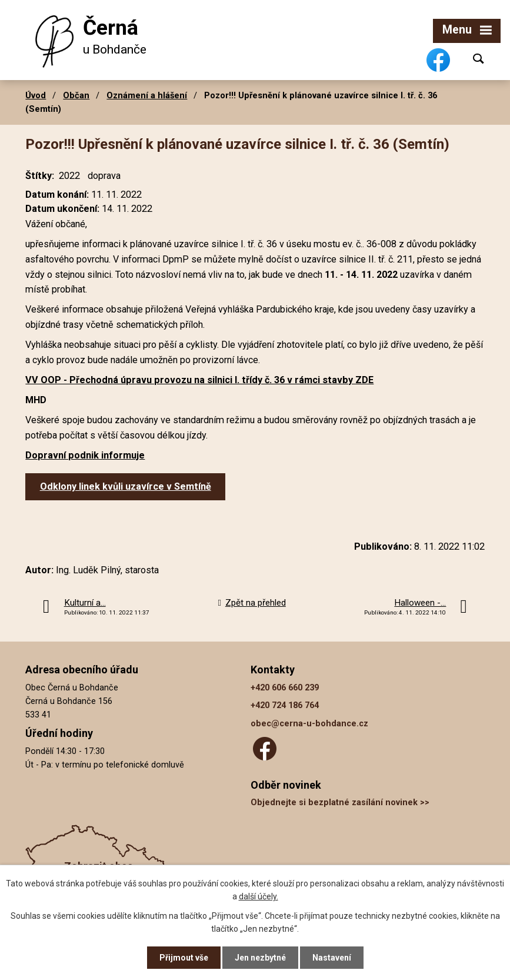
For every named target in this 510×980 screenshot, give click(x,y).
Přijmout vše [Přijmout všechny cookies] (184, 958)
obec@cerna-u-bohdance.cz (309, 724)
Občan (76, 95)
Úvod (36, 95)
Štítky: (40, 176)
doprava (104, 176)
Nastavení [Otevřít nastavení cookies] (332, 958)
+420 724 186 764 (285, 705)
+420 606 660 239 (285, 688)
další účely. (259, 896)
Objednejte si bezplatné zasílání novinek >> (340, 803)
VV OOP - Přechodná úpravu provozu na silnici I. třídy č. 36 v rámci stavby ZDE (199, 380)
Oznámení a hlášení (147, 95)
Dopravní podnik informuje (85, 455)
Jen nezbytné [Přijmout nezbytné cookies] (260, 958)
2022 (69, 176)
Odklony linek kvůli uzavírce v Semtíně (126, 486)
